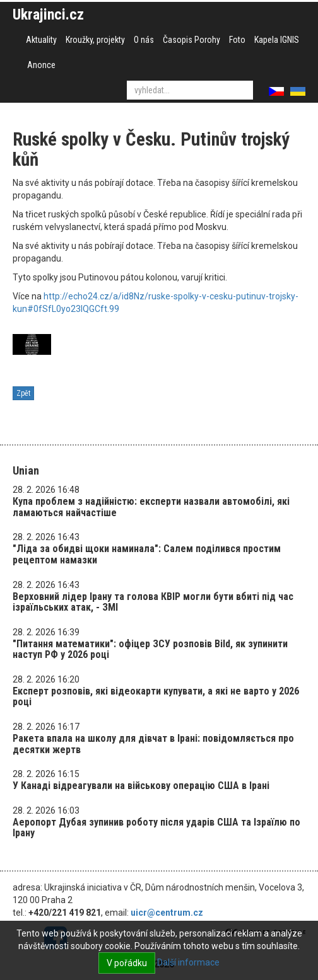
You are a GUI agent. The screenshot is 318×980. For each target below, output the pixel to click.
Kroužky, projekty (95, 40)
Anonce (41, 65)
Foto (237, 40)
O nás (144, 40)
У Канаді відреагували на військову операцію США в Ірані (141, 786)
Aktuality (41, 40)
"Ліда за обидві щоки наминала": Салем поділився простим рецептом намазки (147, 554)
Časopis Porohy (191, 40)
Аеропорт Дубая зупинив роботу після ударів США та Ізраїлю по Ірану (156, 828)
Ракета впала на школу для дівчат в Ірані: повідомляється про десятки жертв (153, 744)
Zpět (23, 393)
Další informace (188, 962)
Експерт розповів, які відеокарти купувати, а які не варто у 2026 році (156, 697)
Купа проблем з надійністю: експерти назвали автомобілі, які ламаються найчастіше (151, 507)
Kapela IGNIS (277, 40)
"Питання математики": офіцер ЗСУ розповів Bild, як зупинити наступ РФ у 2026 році (150, 649)
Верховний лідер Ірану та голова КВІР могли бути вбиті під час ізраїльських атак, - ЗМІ (153, 602)
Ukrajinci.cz (48, 14)
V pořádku (127, 963)
